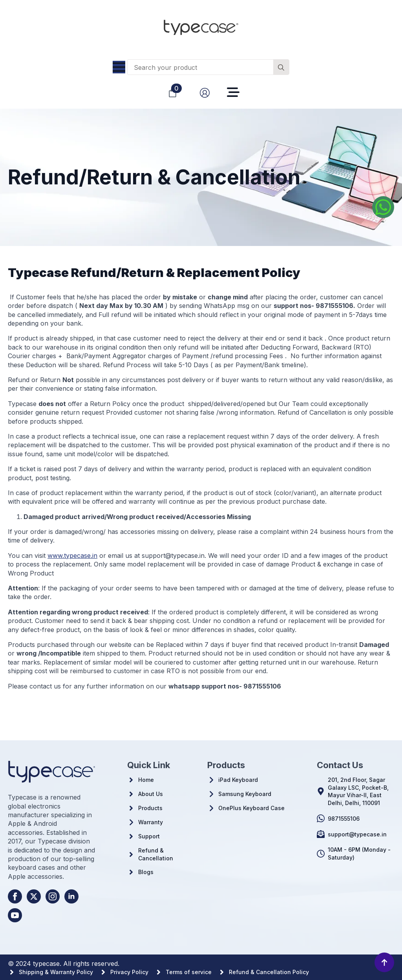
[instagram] (53, 896)
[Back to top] (384, 962)
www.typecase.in (72, 556)
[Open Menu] (119, 67)
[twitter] (34, 896)
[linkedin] (71, 896)
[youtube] (15, 915)
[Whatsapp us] (383, 207)
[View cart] (173, 93)
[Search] (281, 67)
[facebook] (15, 896)
